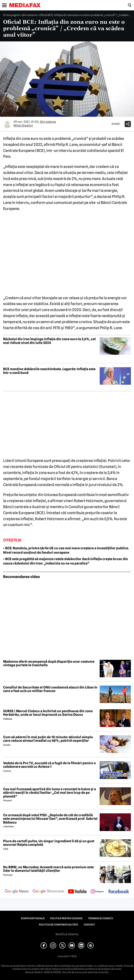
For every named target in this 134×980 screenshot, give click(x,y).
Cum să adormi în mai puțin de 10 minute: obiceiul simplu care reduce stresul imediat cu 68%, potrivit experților (48, 739)
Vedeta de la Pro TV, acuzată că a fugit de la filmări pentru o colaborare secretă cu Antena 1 (49, 765)
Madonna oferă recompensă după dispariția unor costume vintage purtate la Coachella (49, 663)
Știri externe (29, 15)
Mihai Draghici (23, 125)
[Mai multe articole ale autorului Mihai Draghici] (7, 124)
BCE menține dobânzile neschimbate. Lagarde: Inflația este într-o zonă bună (49, 371)
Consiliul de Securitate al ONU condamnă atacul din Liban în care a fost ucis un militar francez (50, 689)
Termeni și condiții (101, 918)
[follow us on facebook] (119, 892)
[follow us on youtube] (77, 892)
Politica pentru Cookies (66, 918)
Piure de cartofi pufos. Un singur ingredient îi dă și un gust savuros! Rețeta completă (49, 843)
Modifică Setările (67, 934)
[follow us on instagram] (97, 892)
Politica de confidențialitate (58, 925)
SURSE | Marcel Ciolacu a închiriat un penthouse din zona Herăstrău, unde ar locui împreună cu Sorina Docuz (48, 713)
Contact (89, 925)
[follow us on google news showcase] (48, 892)
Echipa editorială (33, 918)
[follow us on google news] (17, 892)
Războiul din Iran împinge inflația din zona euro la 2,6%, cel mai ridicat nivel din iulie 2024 (49, 341)
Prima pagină (11, 15)
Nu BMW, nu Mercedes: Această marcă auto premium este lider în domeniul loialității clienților (48, 869)
